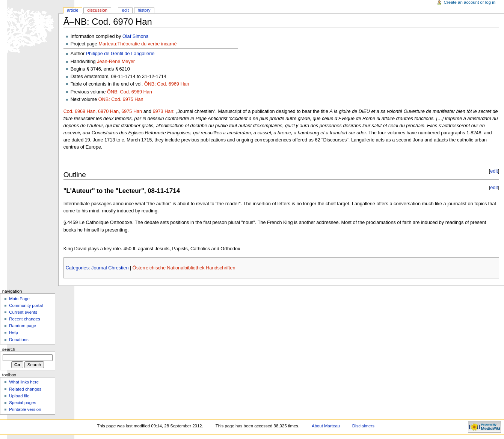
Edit (125, 10)
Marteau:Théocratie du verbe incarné (137, 44)
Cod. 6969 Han (79, 111)
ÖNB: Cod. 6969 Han (167, 84)
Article (73, 10)
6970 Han (108, 111)
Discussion (97, 10)
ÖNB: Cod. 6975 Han (121, 99)
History (144, 10)
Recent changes (25, 319)
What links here (24, 382)
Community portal (26, 305)
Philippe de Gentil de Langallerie (120, 54)
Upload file (19, 396)
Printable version (25, 409)
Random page (23, 326)
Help (14, 332)
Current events (23, 312)
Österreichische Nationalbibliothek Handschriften (184, 268)
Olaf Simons (135, 36)
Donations (19, 340)
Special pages (23, 403)
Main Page (19, 299)
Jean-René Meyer (116, 62)
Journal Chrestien (110, 268)
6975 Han (132, 111)
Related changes (25, 389)
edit (494, 171)
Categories (77, 268)
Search (9, 349)
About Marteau (326, 426)
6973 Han (163, 111)
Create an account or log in (470, 2)
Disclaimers (363, 426)
